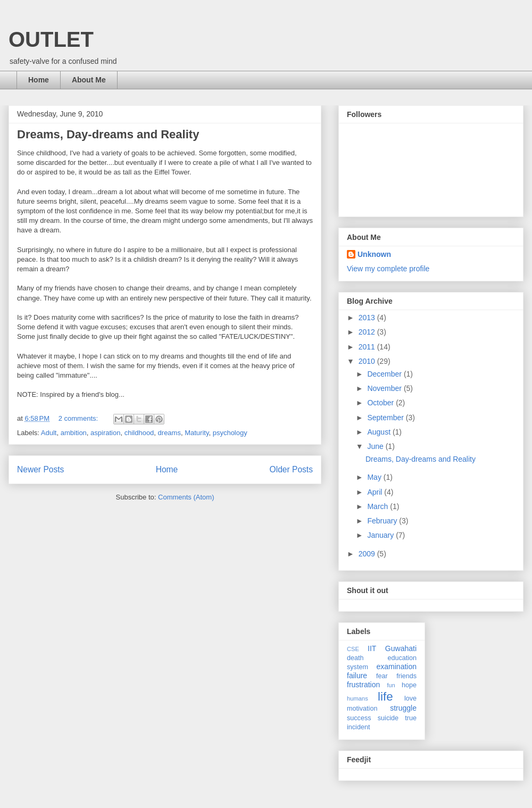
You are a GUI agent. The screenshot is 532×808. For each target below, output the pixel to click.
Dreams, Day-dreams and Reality (108, 134)
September (386, 418)
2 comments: (79, 418)
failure (357, 676)
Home (39, 80)
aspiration (105, 433)
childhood (139, 433)
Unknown (374, 254)
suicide (388, 718)
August (380, 432)
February (383, 521)
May (375, 477)
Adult (49, 433)
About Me (89, 80)
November (385, 388)
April (376, 492)
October (381, 403)
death (355, 658)
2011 (368, 347)
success (359, 718)
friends (406, 676)
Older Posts (291, 469)
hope (409, 685)
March (379, 506)
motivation (362, 709)
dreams (169, 433)
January (381, 535)
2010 (368, 361)
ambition (74, 433)
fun (391, 685)
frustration (363, 685)
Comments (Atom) (186, 497)
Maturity (197, 433)
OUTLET (51, 39)
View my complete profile (388, 269)
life (385, 697)
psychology (230, 433)
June (376, 446)
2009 (368, 554)
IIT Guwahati (392, 648)
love (410, 698)
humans (358, 698)
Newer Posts (40, 469)
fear (382, 676)
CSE (353, 649)
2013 (368, 318)
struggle (403, 708)
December (385, 374)
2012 (368, 332)
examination (397, 667)
